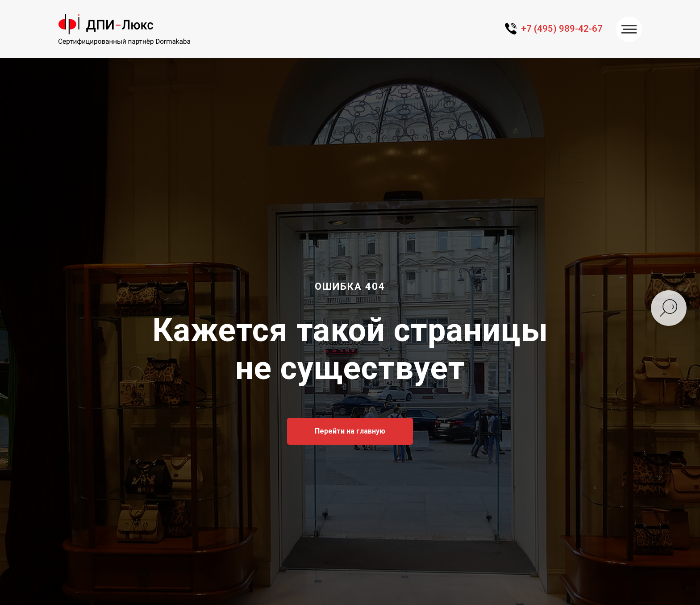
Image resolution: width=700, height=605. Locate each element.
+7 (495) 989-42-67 (562, 29)
